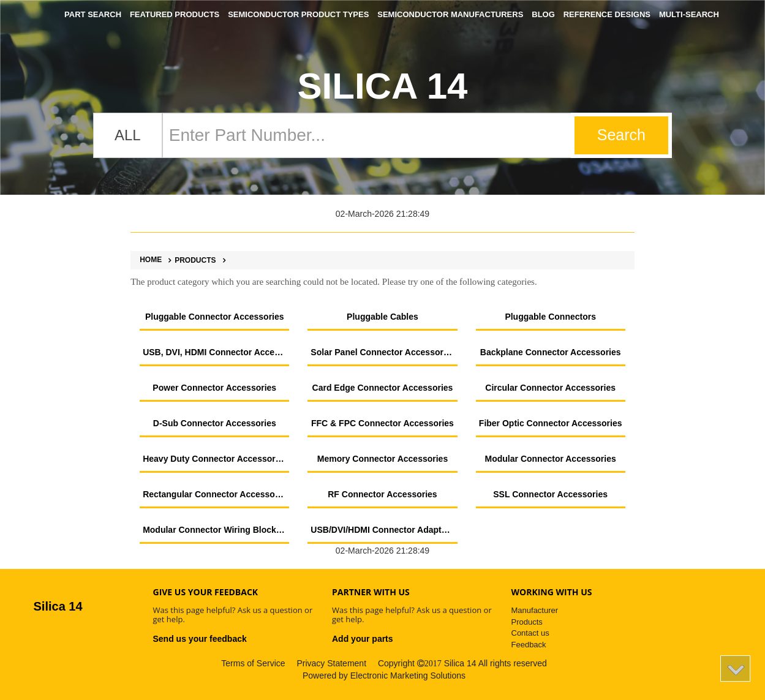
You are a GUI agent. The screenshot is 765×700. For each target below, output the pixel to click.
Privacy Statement (331, 663)
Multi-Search (689, 14)
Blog (543, 14)
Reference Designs (607, 14)
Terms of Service (253, 663)
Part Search (93, 14)
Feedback (529, 645)
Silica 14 (383, 86)
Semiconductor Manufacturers (450, 14)
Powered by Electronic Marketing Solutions (384, 676)
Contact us (530, 633)
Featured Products (175, 14)
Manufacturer (535, 610)
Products (190, 260)
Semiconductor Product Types (298, 14)
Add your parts (363, 639)
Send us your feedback (200, 639)
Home (151, 260)
